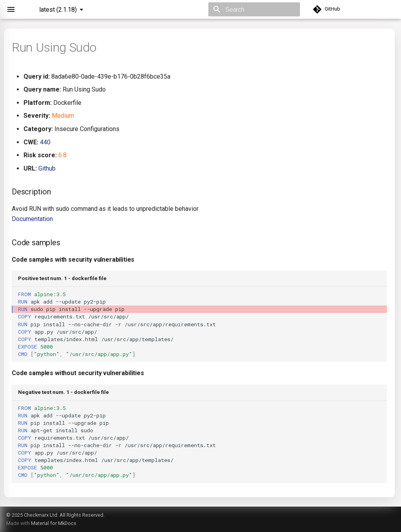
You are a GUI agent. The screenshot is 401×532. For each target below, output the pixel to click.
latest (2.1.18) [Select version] (58, 10)
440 (45, 142)
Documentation (32, 219)
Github (47, 168)
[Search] (254, 9)
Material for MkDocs (54, 523)
